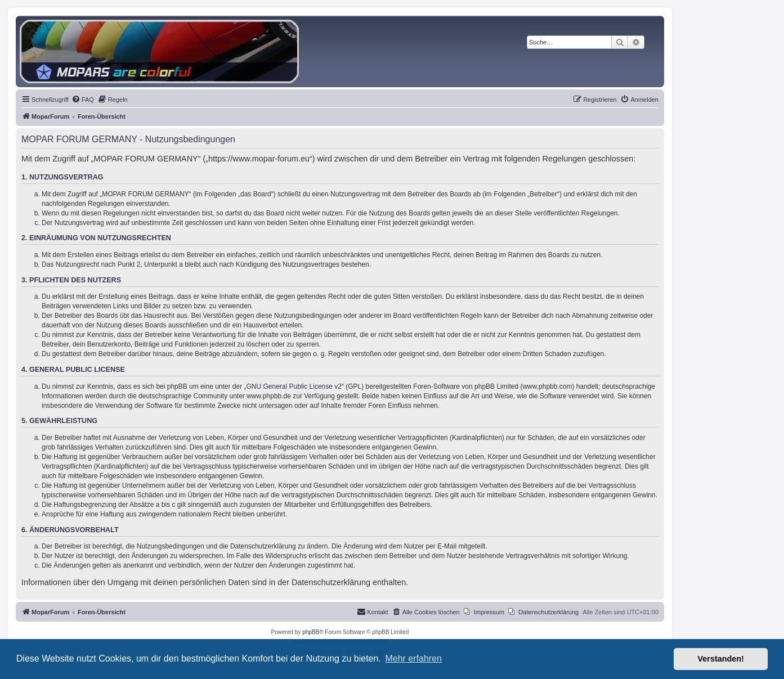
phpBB (311, 632)
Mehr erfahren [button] (413, 658)
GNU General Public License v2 (294, 386)
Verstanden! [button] (721, 659)
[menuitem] (83, 100)
